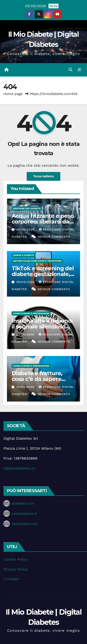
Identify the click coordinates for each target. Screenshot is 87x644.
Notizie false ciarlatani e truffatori (37, 261)
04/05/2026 (26, 230)
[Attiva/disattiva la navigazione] (79, 70)
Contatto (11, 579)
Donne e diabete (24, 255)
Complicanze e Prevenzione (31, 313)
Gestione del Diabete (27, 208)
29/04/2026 (26, 282)
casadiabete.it (24, 514)
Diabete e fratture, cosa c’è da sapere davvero (37, 379)
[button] (71, 70)
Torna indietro (43, 176)
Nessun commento (54, 237)
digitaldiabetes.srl (20, 468)
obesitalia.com (25, 524)
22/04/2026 (26, 387)
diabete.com (23, 503)
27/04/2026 (26, 334)
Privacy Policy (16, 569)
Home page (13, 94)
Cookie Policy (15, 559)
